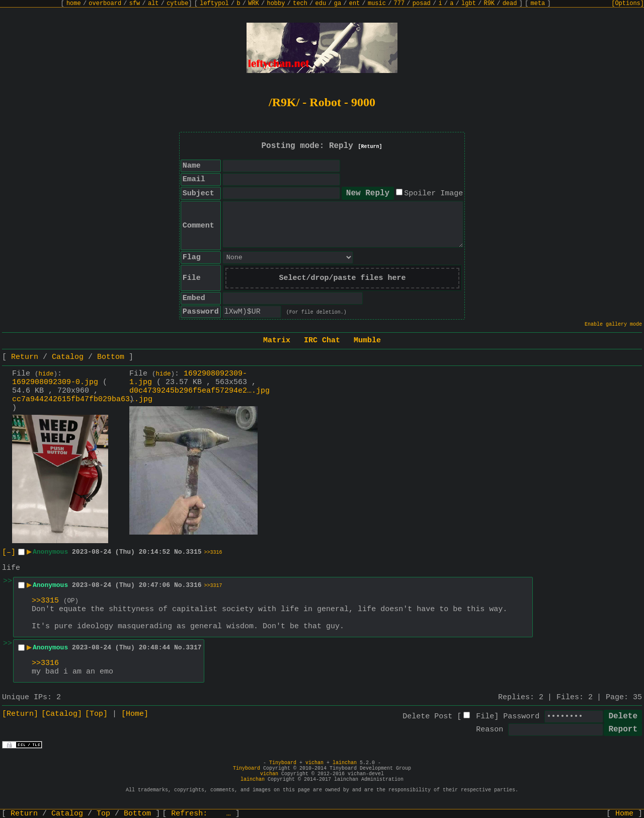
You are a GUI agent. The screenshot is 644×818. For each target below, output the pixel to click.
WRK (254, 4)
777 (399, 4)
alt (153, 4)
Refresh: (201, 814)
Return (25, 357)
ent (355, 4)
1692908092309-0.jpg (55, 382)
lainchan (345, 763)
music (377, 4)
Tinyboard (283, 763)
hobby (276, 4)
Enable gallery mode (613, 324)
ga (338, 4)
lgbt (469, 4)
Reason (490, 730)
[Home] (135, 714)
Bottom (111, 357)
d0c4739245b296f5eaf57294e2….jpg (199, 391)
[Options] (628, 4)
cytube (177, 4)
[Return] (370, 147)
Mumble (367, 341)
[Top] (96, 714)
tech (300, 4)
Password (521, 717)
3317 (193, 648)
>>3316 (213, 552)
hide (46, 374)
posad (422, 4)
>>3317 (213, 586)
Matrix (277, 341)
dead (510, 4)
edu (320, 4)
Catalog (68, 357)
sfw (135, 4)
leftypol (214, 4)
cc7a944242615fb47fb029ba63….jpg (82, 399)
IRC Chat (322, 341)
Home (624, 814)
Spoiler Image (433, 194)
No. (180, 552)
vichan (314, 763)
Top (103, 814)
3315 (193, 552)
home (74, 4)
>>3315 (45, 601)
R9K (489, 4)
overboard (105, 4)
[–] (9, 552)
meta (538, 4)
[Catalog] (62, 714)
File (485, 717)
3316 (193, 585)
